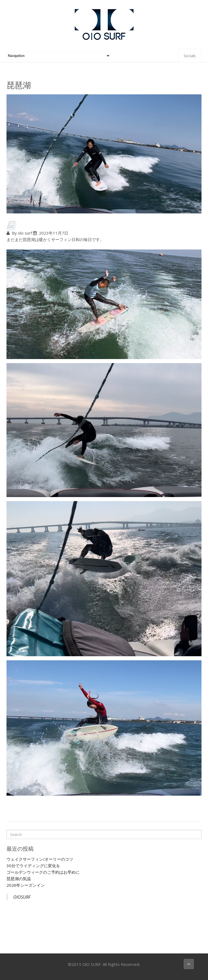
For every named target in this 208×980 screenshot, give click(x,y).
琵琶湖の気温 (19, 879)
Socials (190, 56)
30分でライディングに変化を (33, 866)
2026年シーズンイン (26, 885)
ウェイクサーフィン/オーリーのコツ (40, 859)
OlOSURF (22, 897)
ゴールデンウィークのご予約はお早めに (43, 872)
